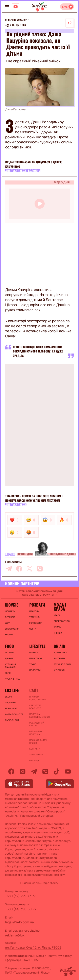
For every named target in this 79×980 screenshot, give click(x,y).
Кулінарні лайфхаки (11, 666)
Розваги (37, 605)
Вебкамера (11, 708)
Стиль (57, 627)
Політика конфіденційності (39, 715)
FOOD (9, 646)
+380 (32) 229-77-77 (20, 896)
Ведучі (9, 697)
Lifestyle (37, 646)
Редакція (34, 760)
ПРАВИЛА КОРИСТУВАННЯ (38, 698)
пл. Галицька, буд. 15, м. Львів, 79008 (33, 947)
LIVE (65, 7)
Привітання (36, 658)
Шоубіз (10, 554)
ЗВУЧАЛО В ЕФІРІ (62, 664)
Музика (9, 635)
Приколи (34, 611)
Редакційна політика (36, 733)
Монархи (10, 611)
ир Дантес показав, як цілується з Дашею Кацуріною (34, 164)
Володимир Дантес (63, 554)
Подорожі (35, 670)
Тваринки (35, 617)
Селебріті (10, 617)
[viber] (40, 569)
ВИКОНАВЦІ (60, 658)
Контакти (35, 749)
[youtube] (68, 771)
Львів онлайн (13, 720)
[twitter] (29, 569)
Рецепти (10, 653)
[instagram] (23, 771)
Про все (34, 653)
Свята (33, 629)
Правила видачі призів (38, 741)
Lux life (12, 690)
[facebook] (19, 569)
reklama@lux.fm (17, 935)
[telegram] (9, 569)
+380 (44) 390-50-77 (21, 909)
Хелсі (8, 673)
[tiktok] (57, 771)
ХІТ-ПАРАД (59, 670)
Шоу (7, 623)
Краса (57, 615)
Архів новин (36, 755)
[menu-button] (7, 7)
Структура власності (35, 707)
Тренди (58, 633)
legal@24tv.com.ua (19, 922)
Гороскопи (36, 623)
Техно (33, 664)
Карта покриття (14, 714)
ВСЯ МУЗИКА (60, 653)
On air (60, 646)
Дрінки (9, 658)
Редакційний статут (37, 724)
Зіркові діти (25, 554)
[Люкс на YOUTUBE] (16, 7)
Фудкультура (12, 679)
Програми (11, 703)
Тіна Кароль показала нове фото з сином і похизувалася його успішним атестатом (34, 498)
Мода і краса (60, 607)
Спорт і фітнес (62, 621)
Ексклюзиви (12, 629)
